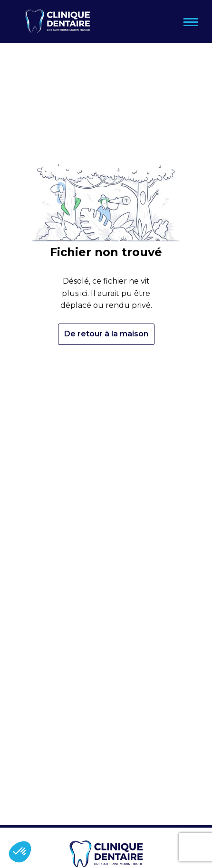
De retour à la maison (106, 334)
